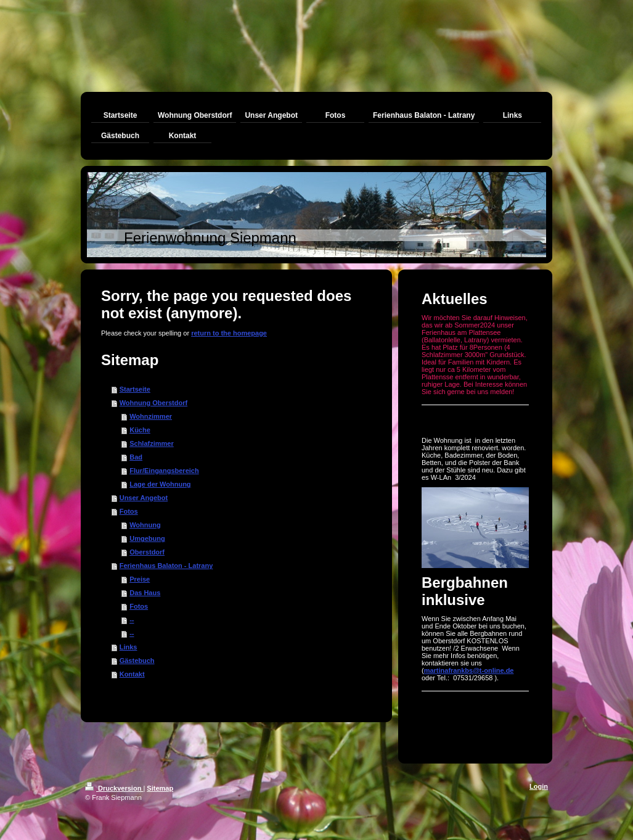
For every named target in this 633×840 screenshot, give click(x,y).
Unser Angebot (144, 498)
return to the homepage (229, 333)
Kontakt (132, 674)
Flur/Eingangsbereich (164, 471)
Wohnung (145, 525)
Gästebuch (137, 661)
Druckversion (114, 788)
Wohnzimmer (151, 416)
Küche (140, 430)
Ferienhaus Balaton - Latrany (166, 566)
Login (539, 786)
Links (129, 647)
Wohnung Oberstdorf (153, 403)
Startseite (135, 389)
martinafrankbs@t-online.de (469, 670)
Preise (140, 579)
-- (132, 620)
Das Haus (145, 593)
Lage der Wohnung (160, 484)
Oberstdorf (147, 552)
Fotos (129, 511)
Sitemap (160, 788)
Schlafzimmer (152, 443)
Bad (136, 457)
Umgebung (147, 538)
